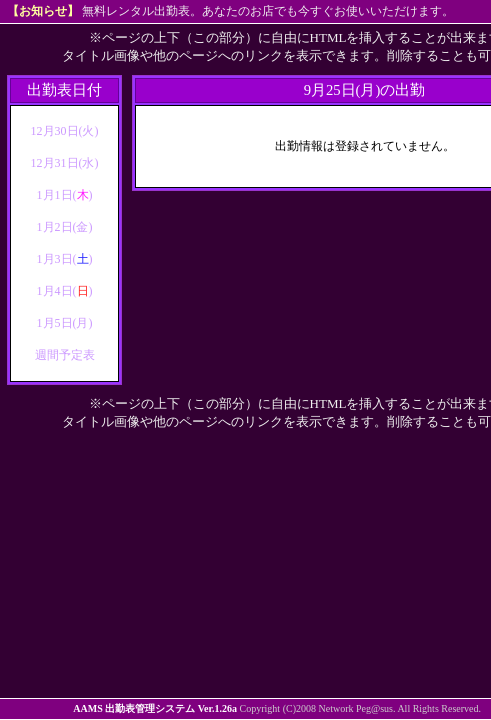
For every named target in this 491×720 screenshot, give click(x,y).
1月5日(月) (65, 323)
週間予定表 (65, 355)
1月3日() (65, 259)
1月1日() (65, 195)
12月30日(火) (65, 131)
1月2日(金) (65, 227)
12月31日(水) (65, 163)
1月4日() (65, 291)
